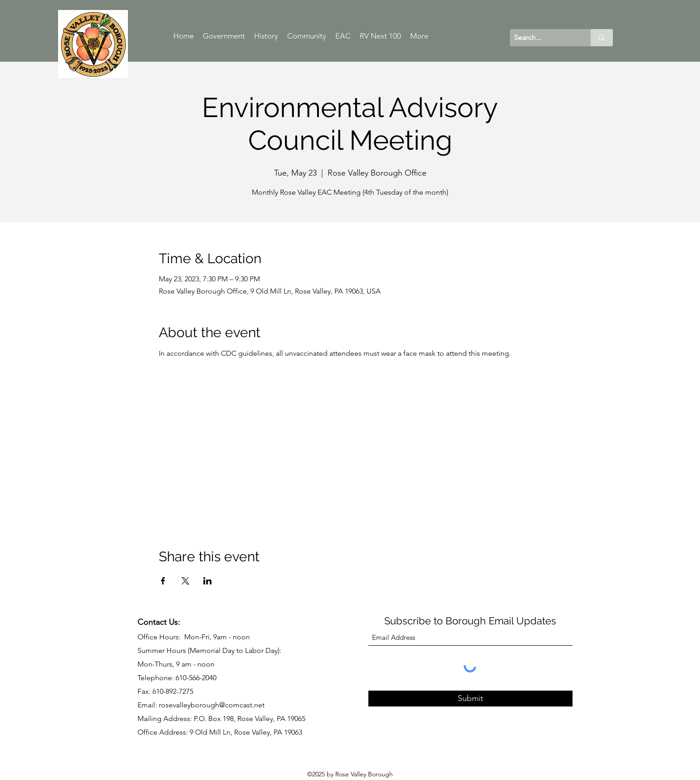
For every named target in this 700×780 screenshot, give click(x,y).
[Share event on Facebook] (163, 581)
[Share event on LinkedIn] (208, 581)
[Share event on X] (185, 581)
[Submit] (470, 699)
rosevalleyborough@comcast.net (212, 705)
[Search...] (543, 38)
